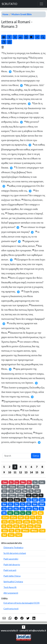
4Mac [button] (34, 531)
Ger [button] (35, 500)
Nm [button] (23, 482)
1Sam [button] (12, 487)
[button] (24, 627)
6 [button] (31, 467)
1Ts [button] (5, 522)
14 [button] (31, 472)
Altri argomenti (11, 593)
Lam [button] (42, 500)
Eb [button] (4, 526)
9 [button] (4, 472)
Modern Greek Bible (22, 14)
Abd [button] (42, 504)
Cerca (36, 456)
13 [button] (26, 472)
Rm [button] (41, 513)
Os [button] (23, 504)
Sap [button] (17, 500)
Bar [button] (4, 504)
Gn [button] (4, 509)
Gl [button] (29, 504)
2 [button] (9, 467)
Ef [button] (27, 517)
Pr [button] (41, 495)
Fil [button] (33, 517)
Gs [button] (35, 482)
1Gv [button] (30, 526)
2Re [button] (36, 487)
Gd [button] (12, 531)
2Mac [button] (21, 495)
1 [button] (4, 467)
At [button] (35, 513)
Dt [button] (29, 482)
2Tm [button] (26, 522)
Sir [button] (23, 500)
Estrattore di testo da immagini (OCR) (22, 603)
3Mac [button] (25, 531)
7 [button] (37, 467)
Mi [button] (10, 509)
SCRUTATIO (9, 4)
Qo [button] (4, 500)
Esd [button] (18, 491)
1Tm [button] (19, 522)
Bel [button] (4, 535)
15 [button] (37, 472)
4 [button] (20, 467)
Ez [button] (11, 504)
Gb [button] (29, 495)
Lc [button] (23, 513)
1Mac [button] (12, 495)
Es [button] (11, 482)
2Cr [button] (11, 491)
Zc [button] (41, 509)
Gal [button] (21, 517)
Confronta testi (11, 609)
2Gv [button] (38, 526)
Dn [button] (16, 504)
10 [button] (10, 472)
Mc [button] (17, 513)
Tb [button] (31, 491)
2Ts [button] (12, 522)
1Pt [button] (16, 526)
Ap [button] (18, 531)
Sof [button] (29, 509)
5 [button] (26, 467)
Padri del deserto (12, 565)
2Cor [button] (13, 517)
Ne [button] (25, 491)
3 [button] (15, 467)
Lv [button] (17, 482)
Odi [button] (42, 531)
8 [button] (42, 467)
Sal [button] (35, 495)
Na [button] (16, 509)
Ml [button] (4, 513)
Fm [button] (39, 522)
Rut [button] (5, 487)
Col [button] (39, 517)
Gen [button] (5, 482)
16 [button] (42, 472)
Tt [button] (33, 522)
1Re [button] (29, 487)
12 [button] (20, 472)
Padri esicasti (10, 570)
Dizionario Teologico (13, 547)
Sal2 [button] (19, 535)
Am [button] (35, 504)
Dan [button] (11, 535)
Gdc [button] (42, 482)
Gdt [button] (38, 491)
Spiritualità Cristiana (13, 582)
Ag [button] (35, 509)
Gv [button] (28, 513)
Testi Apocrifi (10, 587)
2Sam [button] (21, 487)
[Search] (17, 456)
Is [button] (29, 500)
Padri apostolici (11, 559)
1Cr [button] (5, 491)
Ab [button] (22, 509)
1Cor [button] (5, 517)
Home (5, 14)
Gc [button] (10, 526)
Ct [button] (10, 500)
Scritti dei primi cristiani (15, 553)
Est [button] (4, 495)
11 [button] (15, 472)
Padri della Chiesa (12, 576)
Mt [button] (10, 513)
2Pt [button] (23, 526)
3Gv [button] (5, 531)
